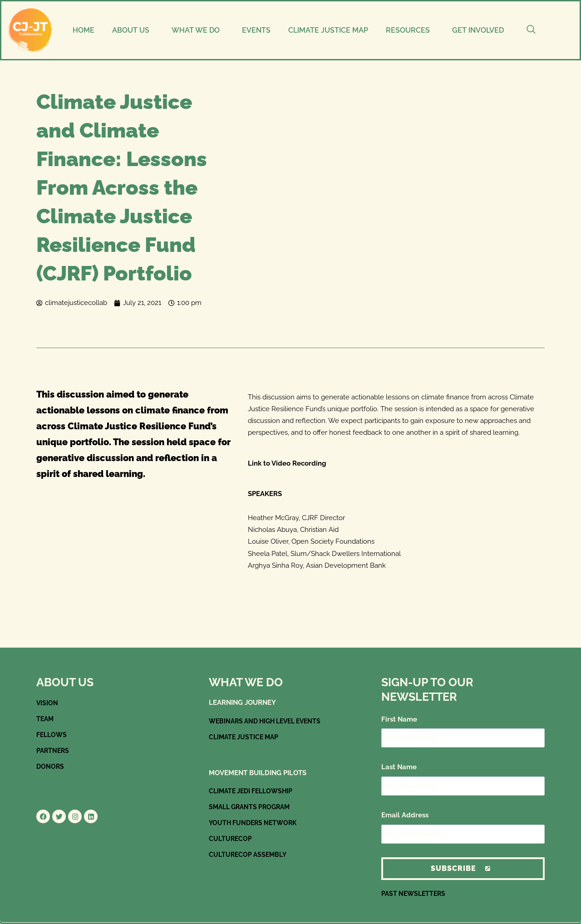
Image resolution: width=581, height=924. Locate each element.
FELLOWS (53, 735)
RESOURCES (408, 30)
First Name (399, 719)
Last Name (399, 767)
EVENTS (256, 30)
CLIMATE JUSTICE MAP (328, 30)
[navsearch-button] (531, 30)
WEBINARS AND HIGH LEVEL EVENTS (269, 721)
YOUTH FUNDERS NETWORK (255, 823)
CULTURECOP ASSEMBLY (249, 855)
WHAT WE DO (196, 30)
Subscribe (463, 868)
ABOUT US (131, 30)
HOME (84, 30)
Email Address (405, 815)
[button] (133, 30)
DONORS (51, 767)
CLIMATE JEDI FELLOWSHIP (254, 791)
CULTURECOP (232, 839)
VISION (47, 703)
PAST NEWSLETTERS (415, 894)
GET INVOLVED (478, 30)
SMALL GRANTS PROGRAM (252, 807)
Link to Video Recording (287, 463)
